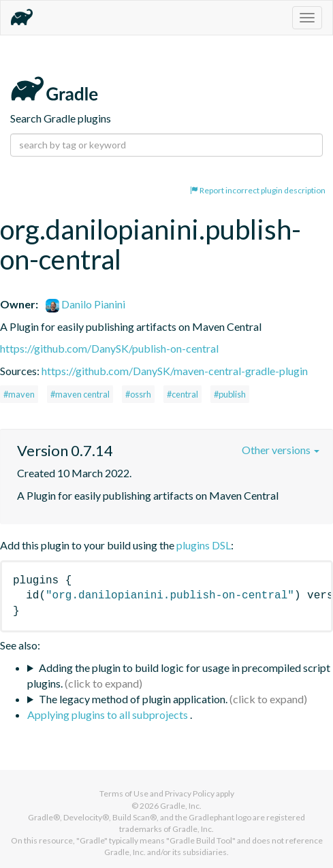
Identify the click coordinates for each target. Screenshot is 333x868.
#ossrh (138, 394)
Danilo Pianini (85, 304)
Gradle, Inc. (181, 806)
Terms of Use (124, 793)
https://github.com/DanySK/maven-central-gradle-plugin (175, 371)
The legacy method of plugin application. (133, 699)
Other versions (281, 450)
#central (183, 394)
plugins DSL (204, 545)
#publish (230, 394)
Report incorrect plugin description (258, 190)
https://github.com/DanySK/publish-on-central (109, 348)
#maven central (80, 394)
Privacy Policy (190, 793)
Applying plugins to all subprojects (109, 714)
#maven (19, 394)
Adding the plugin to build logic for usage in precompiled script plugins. (179, 675)
